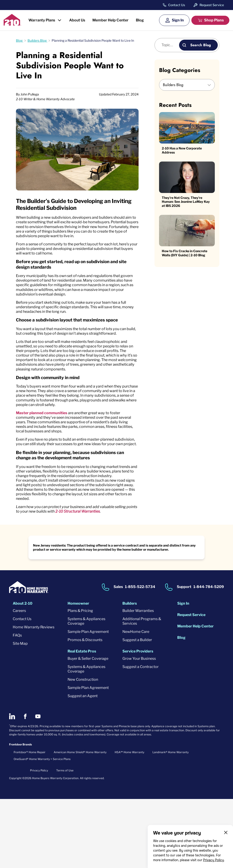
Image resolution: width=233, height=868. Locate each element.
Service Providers (138, 720)
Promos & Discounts (85, 709)
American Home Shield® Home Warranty (80, 821)
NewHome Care (136, 701)
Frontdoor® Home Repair (30, 821)
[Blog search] (169, 45)
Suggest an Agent (83, 765)
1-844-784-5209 (209, 656)
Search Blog (201, 45)
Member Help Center (110, 20)
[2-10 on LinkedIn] (12, 785)
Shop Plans (214, 20)
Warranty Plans (42, 20)
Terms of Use (65, 839)
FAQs (17, 704)
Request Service (212, 5)
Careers (19, 680)
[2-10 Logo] (12, 24)
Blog (140, 20)
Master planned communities (45, 459)
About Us (77, 20)
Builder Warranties (138, 680)
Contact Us (177, 5)
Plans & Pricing (80, 680)
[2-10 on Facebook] (25, 785)
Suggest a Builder (137, 709)
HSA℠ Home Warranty (129, 821)
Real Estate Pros (82, 720)
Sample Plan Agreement (88, 701)
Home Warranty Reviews (34, 696)
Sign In (178, 20)
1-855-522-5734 (140, 656)
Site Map (20, 713)
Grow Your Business (139, 728)
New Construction (83, 749)
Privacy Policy (213, 860)
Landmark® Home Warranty (171, 821)
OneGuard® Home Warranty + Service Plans (42, 828)
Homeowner (78, 672)
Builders (130, 672)
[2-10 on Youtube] (38, 785)
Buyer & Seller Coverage (88, 728)
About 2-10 (23, 672)
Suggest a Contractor (141, 736)
